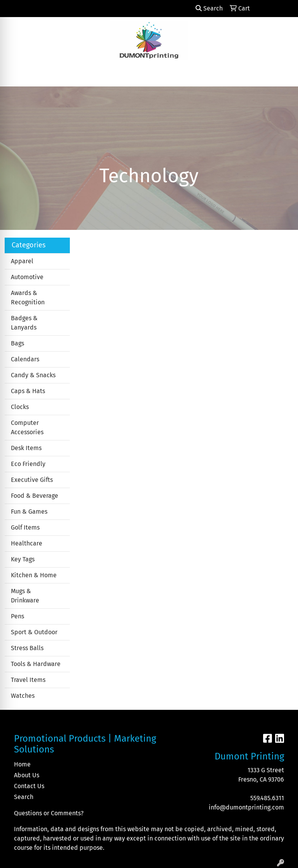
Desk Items (26, 448)
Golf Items (25, 527)
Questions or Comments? (49, 813)
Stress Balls (27, 648)
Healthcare (27, 543)
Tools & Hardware (36, 664)
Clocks (20, 407)
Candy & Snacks (33, 375)
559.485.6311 (267, 798)
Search (209, 8)
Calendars (25, 359)
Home (22, 764)
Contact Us (29, 786)
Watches (23, 696)
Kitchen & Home (34, 575)
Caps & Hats (28, 391)
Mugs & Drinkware (25, 596)
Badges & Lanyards (24, 323)
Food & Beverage (35, 496)
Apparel (22, 261)
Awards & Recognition (28, 298)
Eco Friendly (28, 464)
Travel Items (28, 680)
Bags (17, 343)
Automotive (27, 277)
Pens (17, 616)
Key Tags (23, 559)
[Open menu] (282, 75)
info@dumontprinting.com (246, 807)
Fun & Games (29, 512)
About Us (27, 775)
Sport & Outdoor (34, 632)
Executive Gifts (32, 480)
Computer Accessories (27, 427)
